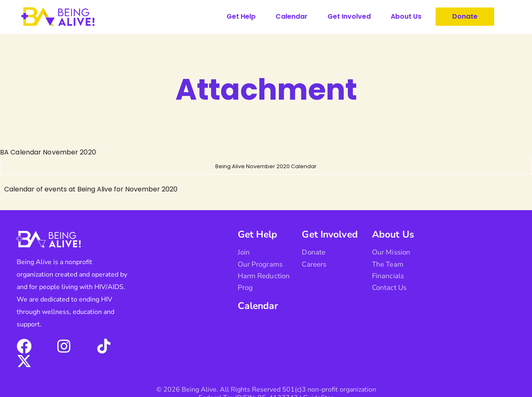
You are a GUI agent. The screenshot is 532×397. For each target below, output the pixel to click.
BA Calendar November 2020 (47, 152)
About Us (406, 16)
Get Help (241, 16)
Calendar (292, 16)
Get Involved (349, 16)
